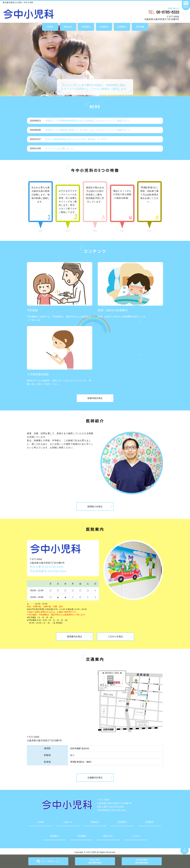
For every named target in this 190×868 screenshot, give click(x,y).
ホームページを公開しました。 (60, 148)
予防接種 (140, 27)
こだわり (136, 836)
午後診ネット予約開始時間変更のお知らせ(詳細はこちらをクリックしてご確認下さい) (87, 121)
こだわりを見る (115, 637)
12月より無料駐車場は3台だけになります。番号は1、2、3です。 (77, 139)
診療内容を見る (95, 398)
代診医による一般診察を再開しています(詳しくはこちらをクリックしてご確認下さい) (87, 130)
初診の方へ (109, 836)
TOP (185, 851)
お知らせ (68, 822)
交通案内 (104, 27)
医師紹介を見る (95, 507)
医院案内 (86, 27)
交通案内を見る (95, 778)
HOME (50, 27)
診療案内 (122, 27)
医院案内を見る (75, 637)
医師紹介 (68, 27)
